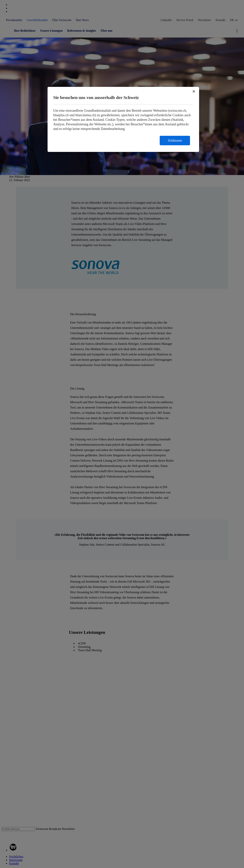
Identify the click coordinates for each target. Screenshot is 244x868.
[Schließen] (194, 91)
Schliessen (175, 141)
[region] (123, 119)
